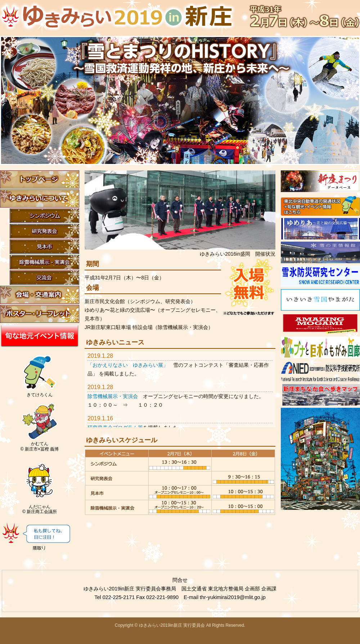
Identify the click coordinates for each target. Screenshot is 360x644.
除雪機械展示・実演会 (113, 396)
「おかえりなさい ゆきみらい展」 (128, 365)
